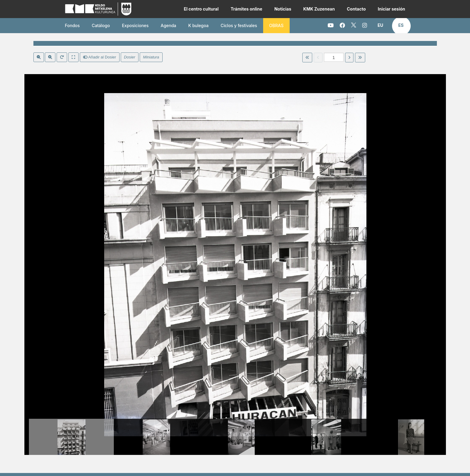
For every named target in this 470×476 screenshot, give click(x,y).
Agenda (169, 25)
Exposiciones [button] (135, 25)
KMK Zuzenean (319, 9)
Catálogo (101, 25)
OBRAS (276, 25)
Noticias (283, 9)
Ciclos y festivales (239, 25)
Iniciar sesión (392, 9)
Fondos (72, 25)
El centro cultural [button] (201, 9)
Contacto (356, 9)
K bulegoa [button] (198, 25)
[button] (380, 25)
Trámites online (246, 9)
